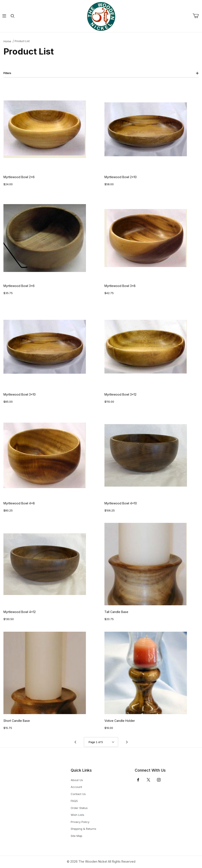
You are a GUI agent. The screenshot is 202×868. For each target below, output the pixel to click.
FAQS (74, 801)
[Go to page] (101, 742)
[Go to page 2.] (127, 742)
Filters (101, 73)
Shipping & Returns (83, 829)
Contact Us (78, 794)
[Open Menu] (4, 16)
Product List (22, 41)
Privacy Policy (80, 822)
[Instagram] (159, 780)
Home (7, 41)
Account (76, 787)
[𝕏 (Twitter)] (148, 780)
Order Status (79, 808)
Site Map (77, 836)
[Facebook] (138, 780)
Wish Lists (77, 815)
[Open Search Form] (13, 16)
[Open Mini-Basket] (197, 16)
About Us (77, 780)
